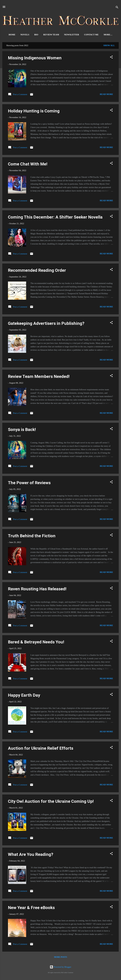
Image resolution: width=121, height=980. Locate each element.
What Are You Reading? (31, 855)
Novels (21, 35)
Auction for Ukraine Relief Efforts (41, 749)
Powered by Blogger (61, 967)
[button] (111, 58)
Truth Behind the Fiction (32, 536)
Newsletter (68, 35)
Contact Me (88, 35)
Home (8, 35)
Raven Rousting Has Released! (37, 589)
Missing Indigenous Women (35, 58)
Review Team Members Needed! (39, 377)
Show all (109, 46)
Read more (106, 95)
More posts (61, 958)
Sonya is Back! (22, 430)
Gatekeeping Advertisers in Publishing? (46, 324)
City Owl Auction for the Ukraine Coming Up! (51, 802)
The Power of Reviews (29, 483)
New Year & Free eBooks (31, 908)
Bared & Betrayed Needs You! (36, 642)
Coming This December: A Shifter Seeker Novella (55, 218)
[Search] (117, 8)
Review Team (47, 35)
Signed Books (108, 35)
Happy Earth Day (24, 696)
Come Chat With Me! (28, 165)
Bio (33, 35)
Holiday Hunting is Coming (34, 111)
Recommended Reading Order (37, 271)
